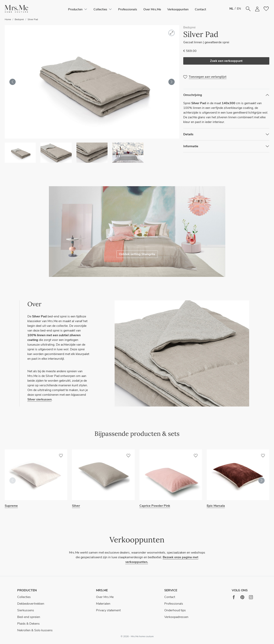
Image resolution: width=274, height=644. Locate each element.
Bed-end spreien (29, 617)
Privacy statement (108, 610)
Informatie (191, 146)
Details (188, 134)
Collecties (24, 597)
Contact (200, 9)
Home (8, 19)
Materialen (103, 604)
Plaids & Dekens (28, 624)
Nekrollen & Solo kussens (35, 630)
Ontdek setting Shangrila (137, 254)
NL (231, 9)
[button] (16, 9)
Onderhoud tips (175, 610)
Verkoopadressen (176, 617)
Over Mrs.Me (152, 9)
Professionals (128, 9)
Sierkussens (26, 610)
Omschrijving (193, 95)
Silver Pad (33, 19)
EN (239, 9)
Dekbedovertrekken (31, 604)
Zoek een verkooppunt (226, 61)
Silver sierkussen (40, 399)
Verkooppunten (178, 9)
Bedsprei (19, 19)
